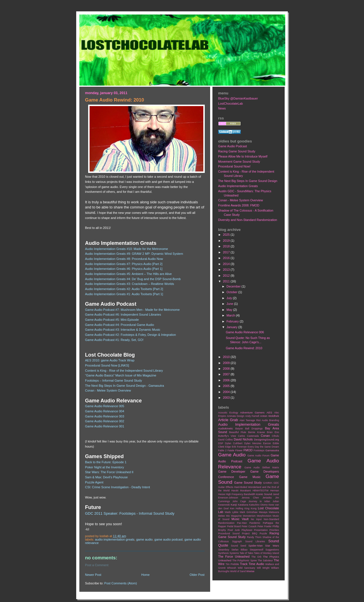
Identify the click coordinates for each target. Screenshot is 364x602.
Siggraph (237, 541)
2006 (227, 380)
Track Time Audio (252, 564)
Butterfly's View (227, 436)
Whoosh (232, 568)
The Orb (256, 557)
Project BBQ (250, 533)
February (233, 321)
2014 (227, 264)
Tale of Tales (246, 553)
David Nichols (243, 439)
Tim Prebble (232, 564)
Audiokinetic (226, 428)
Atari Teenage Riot (250, 420)
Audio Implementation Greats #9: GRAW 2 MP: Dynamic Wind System (134, 254)
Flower (239, 450)
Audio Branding (270, 420)
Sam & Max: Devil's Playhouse (106, 477)
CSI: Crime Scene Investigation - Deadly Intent (117, 487)
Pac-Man (242, 523)
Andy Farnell (252, 416)
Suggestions (272, 550)
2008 (227, 369)
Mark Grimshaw (249, 512)
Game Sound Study (248, 483)
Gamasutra (272, 450)
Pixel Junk (234, 530)
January (232, 327)
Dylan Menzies (253, 443)
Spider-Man (256, 546)
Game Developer (232, 471)
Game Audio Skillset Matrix (262, 467)
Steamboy (224, 550)
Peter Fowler (264, 526)
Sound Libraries (255, 541)
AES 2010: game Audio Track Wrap (110, 360)
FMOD (248, 450)
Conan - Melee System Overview (108, 390)
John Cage (239, 501)
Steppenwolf (256, 550)
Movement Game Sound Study (239, 162)
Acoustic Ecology (228, 413)
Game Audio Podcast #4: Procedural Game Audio (120, 325)
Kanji (234, 505)
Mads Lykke (231, 512)
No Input (256, 519)
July (230, 298)
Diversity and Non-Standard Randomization (248, 220)
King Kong (251, 508)
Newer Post (93, 575)
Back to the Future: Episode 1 (106, 462)
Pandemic (255, 523)
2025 (227, 235)
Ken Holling (237, 508)
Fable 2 (222, 450)
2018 (227, 246)
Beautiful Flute (238, 432)
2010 (227, 357)
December (234, 286)
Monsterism (249, 516)
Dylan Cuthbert (234, 443)
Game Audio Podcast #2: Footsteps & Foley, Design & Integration (131, 335)
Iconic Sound (264, 494)
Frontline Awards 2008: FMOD (239, 205)
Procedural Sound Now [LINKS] (107, 365)
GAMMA (268, 483)
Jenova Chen (250, 498)
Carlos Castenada (248, 436)
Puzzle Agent (94, 482)
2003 (227, 398)
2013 (227, 270)
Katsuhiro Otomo (258, 505)
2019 (227, 241)
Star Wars (272, 546)
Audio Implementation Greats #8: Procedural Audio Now (124, 259)
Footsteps (259, 450)
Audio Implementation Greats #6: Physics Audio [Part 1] (124, 269)
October (232, 292)
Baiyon (239, 429)
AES (269, 412)
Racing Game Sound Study (237, 151)
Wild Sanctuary (246, 568)
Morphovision (264, 516)
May (230, 310)
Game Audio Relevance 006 (245, 332)
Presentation (261, 530)
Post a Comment (97, 565)
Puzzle (263, 533)
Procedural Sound (229, 533)
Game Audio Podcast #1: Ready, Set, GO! (114, 340)
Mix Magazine (234, 516)
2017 (227, 252)
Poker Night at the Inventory (105, 467)
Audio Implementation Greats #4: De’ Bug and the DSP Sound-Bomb (133, 279)
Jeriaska (267, 498)
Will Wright (263, 568)
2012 (227, 276)
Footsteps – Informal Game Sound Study (113, 380)
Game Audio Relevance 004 (105, 411)
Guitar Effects (226, 487)
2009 (227, 363)
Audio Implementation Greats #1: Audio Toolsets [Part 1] (124, 294)
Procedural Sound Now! (234, 166)
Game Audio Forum (258, 456)
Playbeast (247, 530)
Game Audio (144, 539)
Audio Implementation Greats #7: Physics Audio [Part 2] (124, 264)
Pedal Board (234, 526)
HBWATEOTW (260, 491)
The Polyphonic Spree (245, 560)
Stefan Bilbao (240, 550)
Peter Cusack (249, 526)
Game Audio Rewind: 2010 (244, 348)
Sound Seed (238, 546)
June (230, 304)
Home (145, 575)
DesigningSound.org (266, 439)
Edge (228, 447)
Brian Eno (273, 432)
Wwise (250, 571)
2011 (227, 281)
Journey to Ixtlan (259, 501)
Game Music (250, 477)
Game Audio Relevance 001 (105, 426)
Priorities (274, 530)
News (222, 108)
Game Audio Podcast (169, 539)
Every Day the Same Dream (263, 447)
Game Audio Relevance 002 (105, 421)
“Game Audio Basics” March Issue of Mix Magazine (121, 375)
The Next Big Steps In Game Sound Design (248, 181)
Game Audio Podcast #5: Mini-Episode (112, 320)
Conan (265, 436)
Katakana (243, 505)
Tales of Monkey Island (266, 553)
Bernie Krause (256, 432)
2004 (227, 392)
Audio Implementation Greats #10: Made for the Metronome (127, 249)
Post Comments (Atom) (121, 583)
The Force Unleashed (234, 557)
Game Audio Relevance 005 (105, 406)
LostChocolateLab (230, 104)
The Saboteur (265, 560)
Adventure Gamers (252, 412)
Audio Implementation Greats (115, 539)
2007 (227, 374)
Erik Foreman (239, 447)
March (231, 315)
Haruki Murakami (241, 491)
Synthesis (223, 553)
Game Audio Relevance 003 (105, 416)
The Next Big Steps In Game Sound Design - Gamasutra (125, 386)
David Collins (225, 440)
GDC (276, 483)
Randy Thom (254, 537)
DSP (221, 443)
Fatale (231, 450)
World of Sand (238, 571)
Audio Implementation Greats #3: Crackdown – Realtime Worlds (130, 284)
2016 (227, 258)
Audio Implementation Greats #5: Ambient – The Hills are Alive (128, 274)
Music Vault (240, 519)
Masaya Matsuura (269, 512)
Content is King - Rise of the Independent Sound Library (124, 371)
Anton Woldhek (270, 416)
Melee (222, 516)
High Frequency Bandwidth (241, 494)
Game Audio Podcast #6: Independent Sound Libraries (123, 315)
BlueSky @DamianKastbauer (238, 98)
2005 (227, 386)
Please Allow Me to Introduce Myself (243, 156)
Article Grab (228, 420)
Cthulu (275, 436)
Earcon (267, 443)
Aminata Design (235, 416)
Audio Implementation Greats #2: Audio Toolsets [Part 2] (124, 289)
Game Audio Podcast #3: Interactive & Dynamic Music (123, 330)
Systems (234, 553)
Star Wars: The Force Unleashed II (109, 472)
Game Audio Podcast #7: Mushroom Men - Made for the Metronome (132, 310)
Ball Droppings (254, 429)
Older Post (197, 575)
